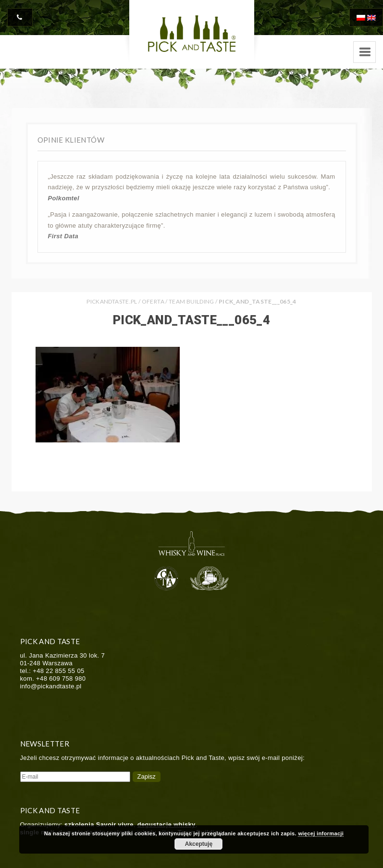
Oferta (153, 301)
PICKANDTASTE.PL (112, 301)
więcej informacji (321, 833)
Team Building (191, 301)
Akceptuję (199, 844)
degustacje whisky (167, 825)
